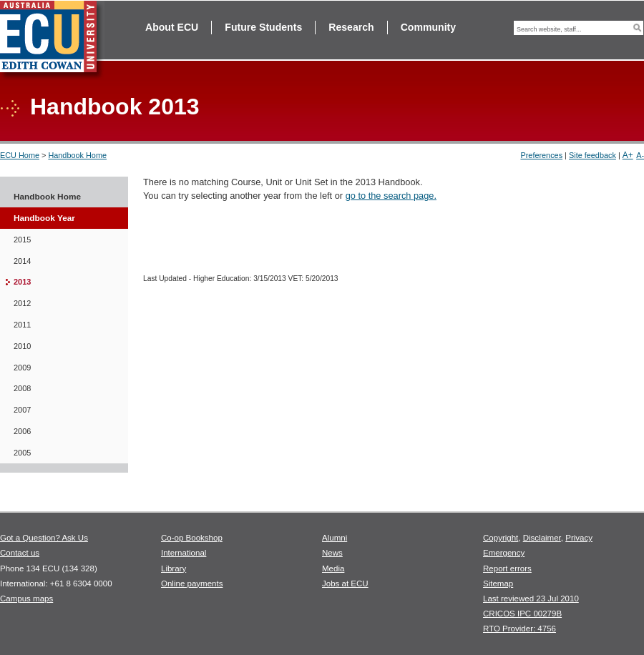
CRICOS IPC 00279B (522, 614)
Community (428, 27)
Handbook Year (44, 218)
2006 (22, 431)
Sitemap (498, 583)
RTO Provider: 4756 (519, 629)
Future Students (263, 27)
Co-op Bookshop (192, 538)
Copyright (501, 538)
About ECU (172, 27)
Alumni (335, 538)
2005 (22, 453)
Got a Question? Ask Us (44, 538)
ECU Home (20, 155)
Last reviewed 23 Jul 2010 (531, 599)
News (332, 553)
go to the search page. (391, 196)
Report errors (507, 568)
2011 (22, 325)
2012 (22, 303)
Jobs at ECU (345, 583)
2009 (22, 368)
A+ (628, 155)
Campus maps (26, 599)
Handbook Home (77, 155)
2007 (22, 410)
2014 (22, 261)
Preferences (541, 155)
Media (333, 568)
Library (174, 568)
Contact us (20, 553)
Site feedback (592, 155)
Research (351, 27)
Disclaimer (542, 538)
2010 (22, 346)
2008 (22, 388)
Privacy (579, 538)
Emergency (504, 553)
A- (640, 155)
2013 (22, 282)
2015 (22, 240)
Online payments (192, 583)
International (184, 553)
